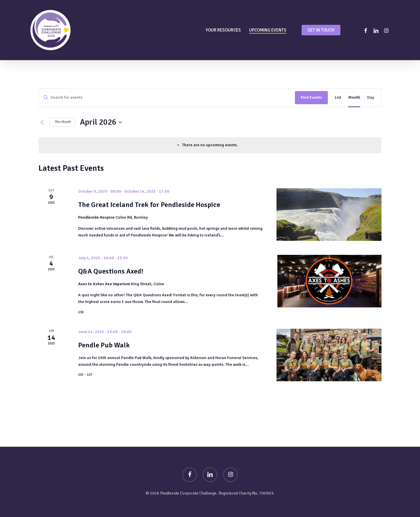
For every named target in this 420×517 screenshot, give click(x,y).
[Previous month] (42, 122)
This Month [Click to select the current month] (63, 122)
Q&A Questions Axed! (111, 271)
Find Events (311, 97)
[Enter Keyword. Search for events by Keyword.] (167, 98)
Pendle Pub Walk (104, 345)
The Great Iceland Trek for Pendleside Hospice (149, 205)
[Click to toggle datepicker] (101, 122)
